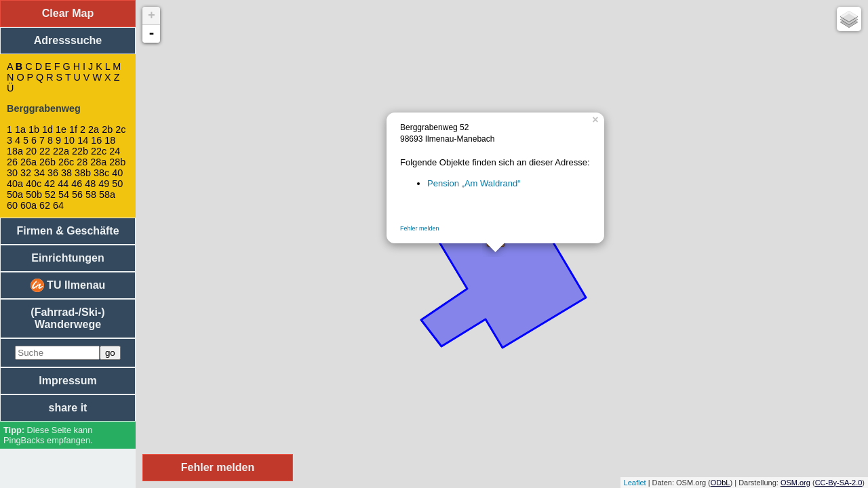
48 (90, 184)
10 (69, 140)
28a (98, 162)
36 (53, 173)
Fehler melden (420, 228)
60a (28, 205)
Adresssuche (68, 40)
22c (99, 151)
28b (117, 162)
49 (104, 184)
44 (63, 184)
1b (34, 129)
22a (61, 151)
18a (15, 151)
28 (82, 162)
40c (34, 184)
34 (39, 173)
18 (110, 140)
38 (66, 173)
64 (58, 205)
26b (47, 162)
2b (107, 129)
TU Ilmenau (68, 285)
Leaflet (635, 483)
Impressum (67, 381)
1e (61, 129)
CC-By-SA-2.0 (839, 483)
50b (34, 195)
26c (66, 162)
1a (20, 129)
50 (117, 184)
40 (117, 173)
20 (31, 151)
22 (45, 151)
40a (15, 184)
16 (96, 140)
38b (83, 173)
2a (94, 129)
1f (73, 129)
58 (91, 195)
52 (50, 195)
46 (77, 184)
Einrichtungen (68, 258)
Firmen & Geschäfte (67, 231)
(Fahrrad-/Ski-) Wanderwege (67, 318)
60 (12, 205)
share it (68, 408)
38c (101, 173)
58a (107, 195)
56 (77, 195)
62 (45, 205)
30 (12, 173)
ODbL (721, 483)
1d (47, 129)
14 (83, 140)
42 (50, 184)
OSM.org (795, 483)
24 (115, 151)
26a (28, 162)
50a (15, 195)
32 (26, 173)
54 (64, 195)
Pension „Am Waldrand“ (474, 183)
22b (80, 151)
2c (120, 129)
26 (12, 162)
